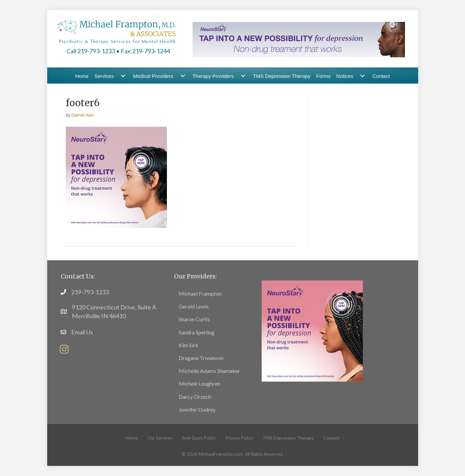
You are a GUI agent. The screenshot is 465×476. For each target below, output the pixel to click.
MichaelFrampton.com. (221, 454)
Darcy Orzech (195, 397)
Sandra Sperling (197, 332)
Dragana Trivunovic (201, 358)
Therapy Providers (213, 76)
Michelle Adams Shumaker (209, 371)
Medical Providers (153, 76)
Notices (345, 76)
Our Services (160, 438)
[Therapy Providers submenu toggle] (243, 76)
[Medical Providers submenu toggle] (183, 76)
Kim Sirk (188, 345)
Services (104, 76)
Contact (381, 76)
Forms (324, 76)
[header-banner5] (299, 39)
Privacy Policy (239, 438)
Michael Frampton (200, 293)
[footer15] (312, 330)
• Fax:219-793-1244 (143, 51)
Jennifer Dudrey (197, 409)
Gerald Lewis (194, 306)
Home (82, 76)
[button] (64, 349)
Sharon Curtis (194, 319)
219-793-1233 (90, 292)
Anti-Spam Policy (199, 438)
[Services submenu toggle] (123, 76)
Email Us (82, 332)
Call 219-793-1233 (91, 51)
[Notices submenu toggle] (362, 76)
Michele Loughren (199, 383)
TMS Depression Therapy (282, 76)
